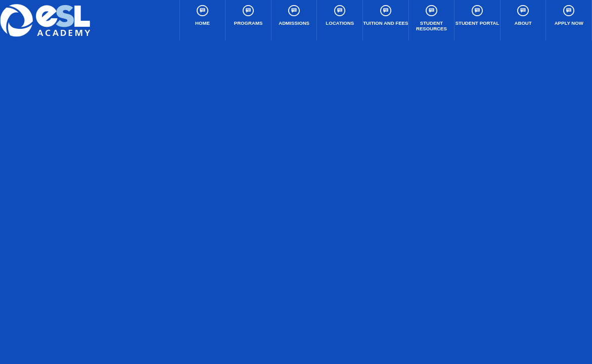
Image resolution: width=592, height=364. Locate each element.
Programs (248, 16)
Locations (340, 16)
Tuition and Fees (385, 16)
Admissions (294, 16)
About (523, 16)
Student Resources (431, 18)
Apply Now (569, 16)
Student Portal (477, 16)
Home (202, 16)
